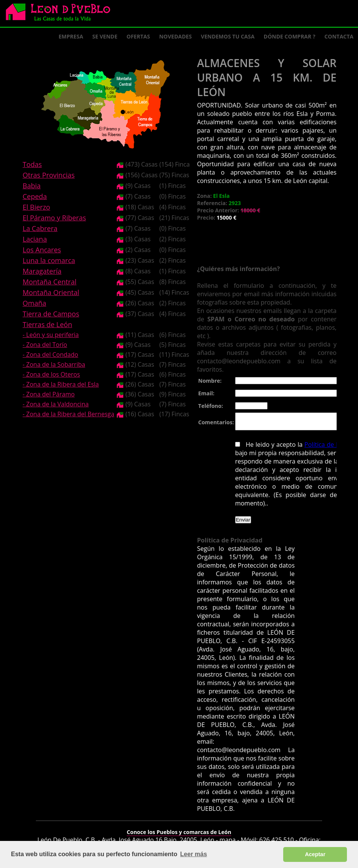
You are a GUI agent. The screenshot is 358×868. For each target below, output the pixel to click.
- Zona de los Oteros (51, 374)
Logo (61, 14)
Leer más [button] (194, 854)
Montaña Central (49, 282)
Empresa (71, 36)
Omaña (34, 303)
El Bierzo (36, 207)
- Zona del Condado (50, 355)
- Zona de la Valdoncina (56, 404)
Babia (31, 186)
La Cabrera (40, 228)
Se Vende (105, 36)
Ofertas (138, 36)
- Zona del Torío (45, 345)
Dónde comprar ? (289, 36)
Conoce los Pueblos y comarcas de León (179, 827)
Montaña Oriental (51, 292)
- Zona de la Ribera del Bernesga (68, 414)
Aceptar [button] (315, 854)
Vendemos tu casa (228, 36)
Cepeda (35, 196)
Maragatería (42, 271)
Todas (32, 164)
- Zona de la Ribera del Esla (61, 384)
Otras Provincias (48, 175)
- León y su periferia (51, 335)
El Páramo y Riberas (54, 218)
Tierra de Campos (51, 314)
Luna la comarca (49, 260)
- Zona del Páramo (48, 394)
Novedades (175, 36)
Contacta (339, 36)
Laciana (35, 239)
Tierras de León (47, 324)
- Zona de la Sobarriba (54, 364)
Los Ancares (42, 250)
